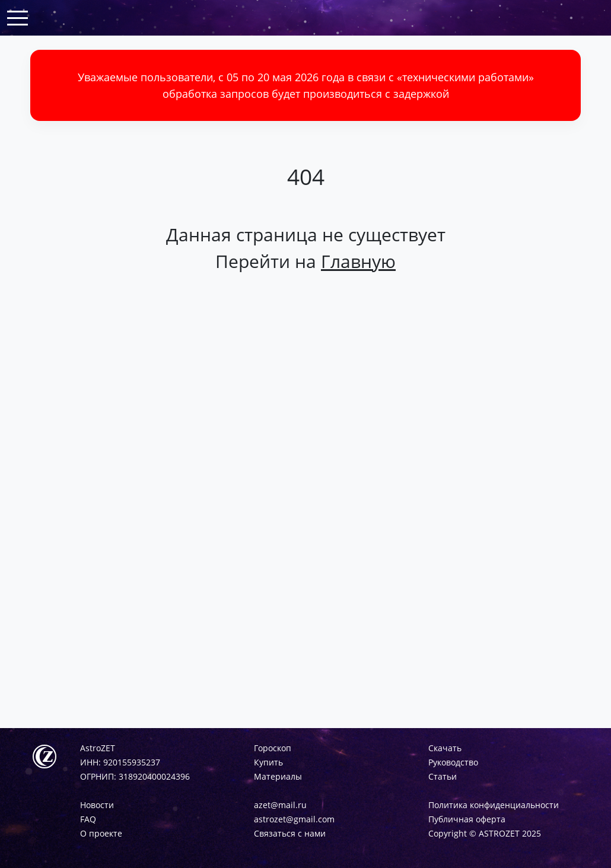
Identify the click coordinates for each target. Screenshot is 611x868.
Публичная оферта (467, 819)
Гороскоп (273, 748)
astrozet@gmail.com (294, 819)
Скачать (445, 748)
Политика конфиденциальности (494, 805)
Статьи (443, 776)
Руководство (453, 762)
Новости (97, 805)
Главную (358, 261)
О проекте (101, 833)
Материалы (278, 776)
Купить (268, 762)
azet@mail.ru (280, 805)
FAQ (88, 819)
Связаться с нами (290, 833)
